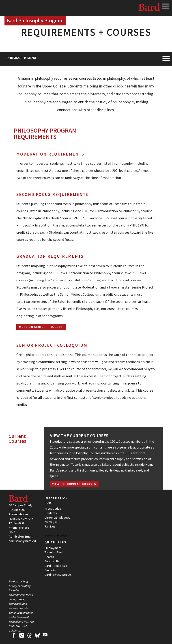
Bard (150, 8)
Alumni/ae (51, 522)
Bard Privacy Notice (58, 575)
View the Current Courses (79, 436)
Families (50, 526)
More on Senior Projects (41, 327)
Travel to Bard (54, 552)
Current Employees (57, 517)
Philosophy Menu (21, 58)
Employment (53, 548)
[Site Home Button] (35, 21)
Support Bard (54, 561)
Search (49, 557)
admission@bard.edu (23, 541)
